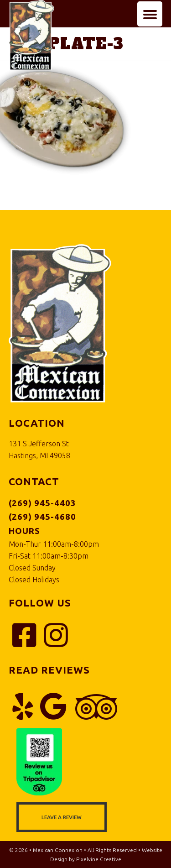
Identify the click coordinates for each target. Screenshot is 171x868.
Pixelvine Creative (99, 859)
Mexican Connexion (43, 53)
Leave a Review (62, 817)
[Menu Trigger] (150, 14)
